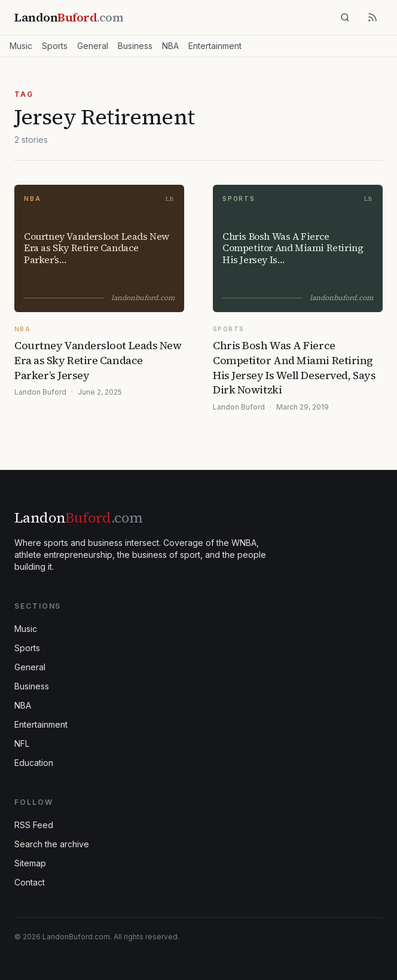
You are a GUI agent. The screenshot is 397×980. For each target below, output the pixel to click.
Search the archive (52, 844)
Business (135, 46)
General (93, 46)
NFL (22, 744)
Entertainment (215, 46)
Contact (30, 882)
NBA (170, 46)
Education (34, 763)
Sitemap (30, 863)
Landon (78, 518)
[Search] (345, 17)
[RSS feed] (372, 17)
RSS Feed (34, 825)
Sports (55, 46)
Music (21, 46)
